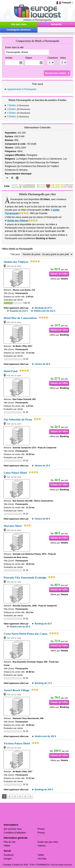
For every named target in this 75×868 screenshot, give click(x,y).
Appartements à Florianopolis (22, 89)
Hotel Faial (11, 371)
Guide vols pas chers (48, 842)
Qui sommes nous (13, 829)
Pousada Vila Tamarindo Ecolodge (25, 577)
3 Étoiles (12, 109)
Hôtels (7, 846)
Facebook (9, 855)
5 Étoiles (12, 117)
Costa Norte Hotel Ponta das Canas (26, 634)
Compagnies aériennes (19, 30)
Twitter (41, 855)
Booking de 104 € (44, 790)
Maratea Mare (13, 526)
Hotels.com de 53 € (20, 627)
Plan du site (10, 842)
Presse (41, 829)
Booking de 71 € (43, 683)
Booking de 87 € (43, 308)
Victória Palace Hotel (17, 743)
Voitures (41, 846)
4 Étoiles (12, 113)
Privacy (41, 833)
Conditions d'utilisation (15, 833)
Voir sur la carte (14, 266)
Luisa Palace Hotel (15, 473)
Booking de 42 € (43, 624)
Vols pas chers (19, 24)
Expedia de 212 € (19, 311)
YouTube (42, 859)
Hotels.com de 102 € (45, 736)
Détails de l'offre (59, 274)
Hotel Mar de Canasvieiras (20, 318)
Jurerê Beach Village (17, 690)
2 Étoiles (12, 105)
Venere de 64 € (42, 364)
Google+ (8, 859)
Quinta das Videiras (18, 221)
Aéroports (56, 24)
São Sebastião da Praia (18, 419)
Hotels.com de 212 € (45, 311)
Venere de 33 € (42, 466)
